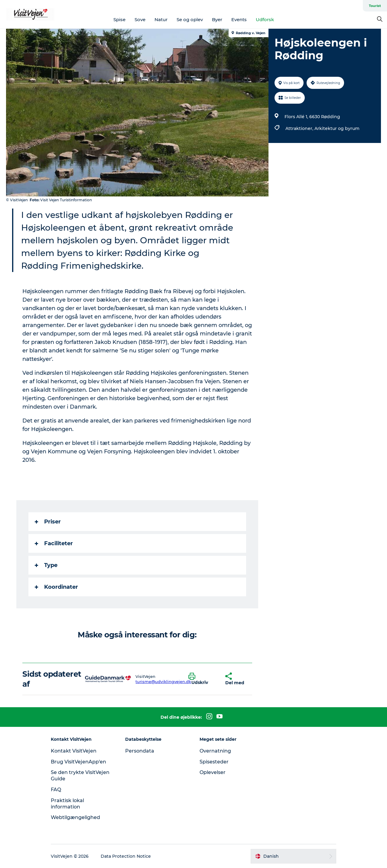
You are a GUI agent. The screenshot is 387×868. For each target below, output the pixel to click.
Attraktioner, (300, 128)
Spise (119, 19)
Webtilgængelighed (75, 817)
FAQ (56, 790)
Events (239, 19)
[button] (202, 679)
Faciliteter (54, 543)
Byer (217, 19)
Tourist (375, 6)
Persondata (140, 751)
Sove (140, 19)
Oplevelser (213, 772)
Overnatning (215, 751)
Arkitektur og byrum (337, 128)
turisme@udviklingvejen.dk (163, 682)
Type (46, 565)
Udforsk (265, 19)
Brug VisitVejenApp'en (78, 762)
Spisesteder (214, 762)
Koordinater (56, 587)
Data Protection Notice (126, 856)
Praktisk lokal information (67, 804)
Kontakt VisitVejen (74, 751)
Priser (48, 522)
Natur (161, 19)
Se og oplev (190, 19)
